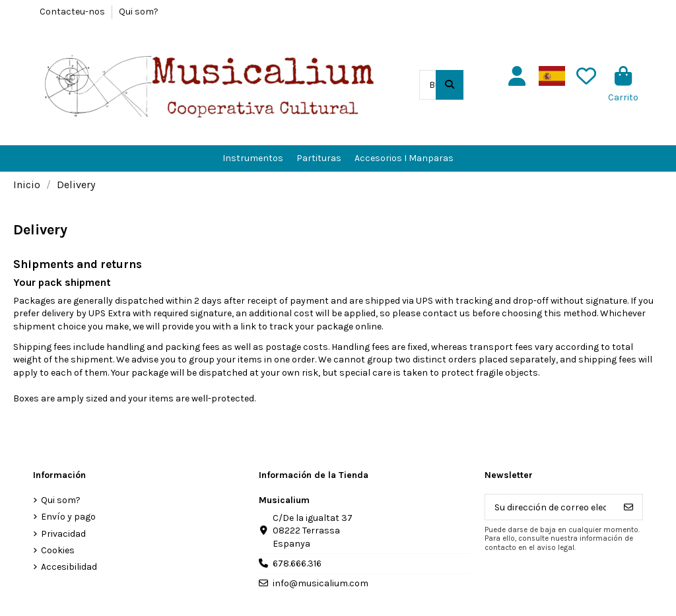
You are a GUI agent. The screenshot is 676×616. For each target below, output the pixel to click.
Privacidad (63, 534)
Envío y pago (68, 517)
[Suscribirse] (628, 507)
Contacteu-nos (73, 12)
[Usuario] (517, 77)
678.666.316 (297, 564)
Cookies (58, 550)
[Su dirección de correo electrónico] (550, 507)
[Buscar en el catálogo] (450, 85)
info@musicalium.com (321, 583)
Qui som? (139, 12)
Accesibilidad (69, 567)
